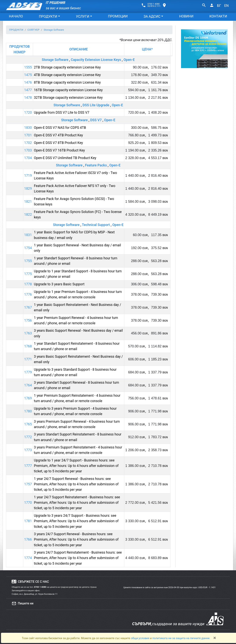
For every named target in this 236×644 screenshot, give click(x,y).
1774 (28, 558)
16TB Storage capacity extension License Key (68, 90)
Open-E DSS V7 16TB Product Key (59, 150)
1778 (28, 284)
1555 (28, 67)
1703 (28, 150)
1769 (28, 398)
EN (226, 6)
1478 (28, 98)
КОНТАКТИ (218, 16)
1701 (28, 135)
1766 (28, 539)
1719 (28, 176)
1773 (28, 450)
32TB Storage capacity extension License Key (68, 98)
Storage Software (55, 60)
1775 (28, 274)
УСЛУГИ (83, 16)
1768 (28, 346)
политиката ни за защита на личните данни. (181, 638)
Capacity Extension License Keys (96, 60)
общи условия (141, 638)
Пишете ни (23, 603)
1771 (28, 359)
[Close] (215, 638)
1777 (28, 466)
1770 (28, 503)
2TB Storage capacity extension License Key (67, 67)
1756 (28, 320)
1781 (28, 521)
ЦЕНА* (147, 49)
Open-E (129, 60)
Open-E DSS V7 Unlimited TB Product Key (65, 158)
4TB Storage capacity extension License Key (67, 75)
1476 (28, 82)
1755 (28, 261)
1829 (28, 189)
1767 (28, 307)
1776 (28, 294)
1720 (28, 113)
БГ (219, 6)
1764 (28, 385)
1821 (28, 202)
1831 (28, 235)
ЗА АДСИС (152, 16)
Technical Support (96, 225)
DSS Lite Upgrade (96, 105)
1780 (28, 411)
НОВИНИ (186, 16)
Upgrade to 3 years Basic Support (59, 284)
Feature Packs (96, 165)
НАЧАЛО (16, 16)
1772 (28, 437)
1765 (28, 424)
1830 (28, 128)
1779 (28, 372)
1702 (28, 143)
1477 (28, 90)
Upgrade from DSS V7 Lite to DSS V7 (61, 113)
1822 (28, 215)
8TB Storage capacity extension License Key (67, 82)
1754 (28, 248)
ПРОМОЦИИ (118, 16)
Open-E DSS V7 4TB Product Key (58, 135)
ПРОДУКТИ (48, 16)
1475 (28, 75)
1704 (28, 158)
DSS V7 (96, 120)
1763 (28, 333)
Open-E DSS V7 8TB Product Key (58, 143)
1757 (28, 484)
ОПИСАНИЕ (79, 49)
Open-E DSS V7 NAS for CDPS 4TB (60, 128)
